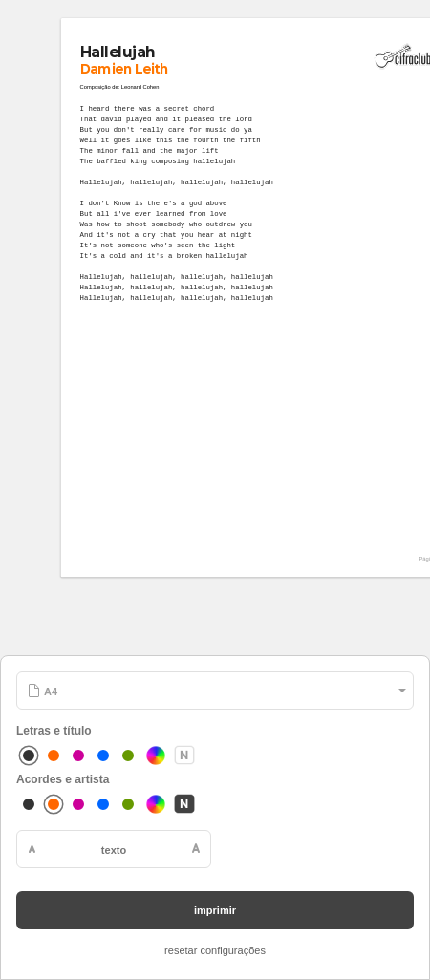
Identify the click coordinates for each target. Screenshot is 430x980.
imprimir (215, 910)
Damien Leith (125, 68)
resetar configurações (215, 950)
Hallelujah (118, 52)
